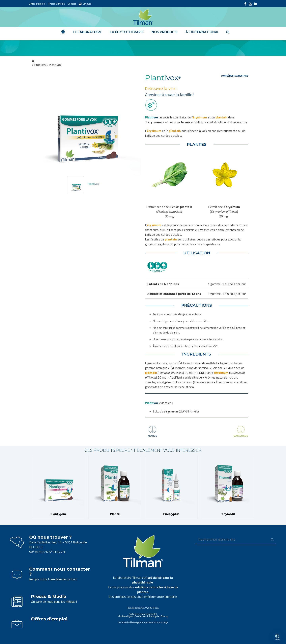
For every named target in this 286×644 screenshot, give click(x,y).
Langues (85, 4)
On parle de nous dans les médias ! (54, 602)
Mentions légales (125, 616)
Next (134, 125)
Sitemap (165, 616)
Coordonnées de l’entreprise (147, 616)
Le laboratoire (87, 32)
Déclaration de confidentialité (142, 614)
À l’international (202, 32)
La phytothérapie (127, 32)
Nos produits (165, 32)
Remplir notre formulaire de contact (53, 579)
